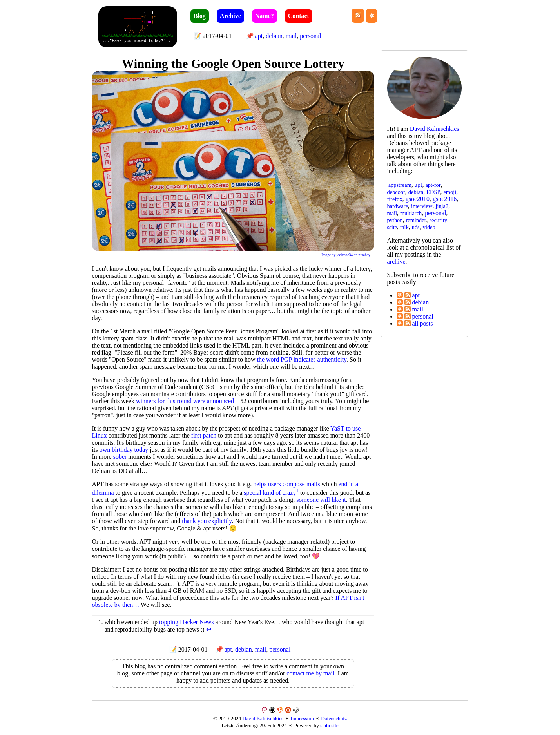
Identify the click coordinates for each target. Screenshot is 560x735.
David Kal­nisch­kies (435, 129)
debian (274, 36)
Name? (265, 16)
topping (169, 622)
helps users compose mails (286, 484)
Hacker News (197, 622)
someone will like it (321, 500)
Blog (200, 16)
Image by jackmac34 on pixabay (346, 255)
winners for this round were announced (185, 401)
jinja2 (442, 206)
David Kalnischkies (263, 718)
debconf (396, 192)
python (395, 220)
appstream (400, 185)
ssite (392, 227)
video (429, 227)
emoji (450, 192)
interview (422, 206)
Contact (299, 16)
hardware (398, 206)
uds (416, 227)
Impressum (302, 718)
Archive (230, 16)
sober (120, 457)
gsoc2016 (445, 199)
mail (291, 36)
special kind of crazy (270, 493)
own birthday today (124, 450)
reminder (416, 220)
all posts (419, 323)
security (438, 220)
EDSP (433, 192)
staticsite (329, 725)
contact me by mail (310, 673)
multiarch (411, 213)
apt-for (433, 185)
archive (396, 262)
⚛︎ (400, 295)
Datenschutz (334, 718)
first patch (204, 435)
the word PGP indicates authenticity (302, 359)
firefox (395, 199)
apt (259, 36)
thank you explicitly (207, 521)
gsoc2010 (418, 199)
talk (404, 227)
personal (310, 36)
